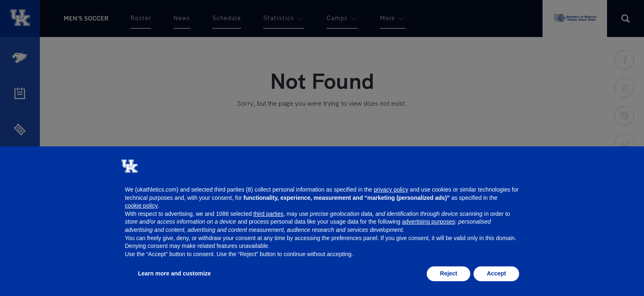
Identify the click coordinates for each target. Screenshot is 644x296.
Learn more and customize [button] (174, 273)
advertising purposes (429, 222)
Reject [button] (448, 273)
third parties (268, 214)
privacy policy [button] (391, 190)
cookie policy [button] (141, 206)
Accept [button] (496, 273)
